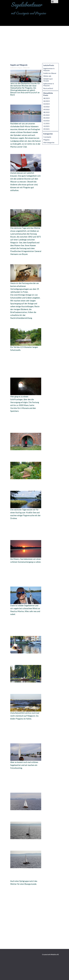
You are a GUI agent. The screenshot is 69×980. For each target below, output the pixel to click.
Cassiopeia (47, 137)
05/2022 (46, 115)
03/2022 (46, 121)
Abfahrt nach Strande (48, 80)
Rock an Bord (48, 88)
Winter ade (47, 76)
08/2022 (46, 112)
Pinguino (46, 140)
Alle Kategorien (49, 142)
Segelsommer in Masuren (49, 69)
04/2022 (46, 118)
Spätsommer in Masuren (49, 85)
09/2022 (46, 109)
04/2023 (46, 101)
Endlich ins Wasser (50, 73)
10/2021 (46, 126)
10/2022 (46, 107)
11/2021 (46, 123)
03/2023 (46, 104)
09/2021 (46, 129)
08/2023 (46, 98)
